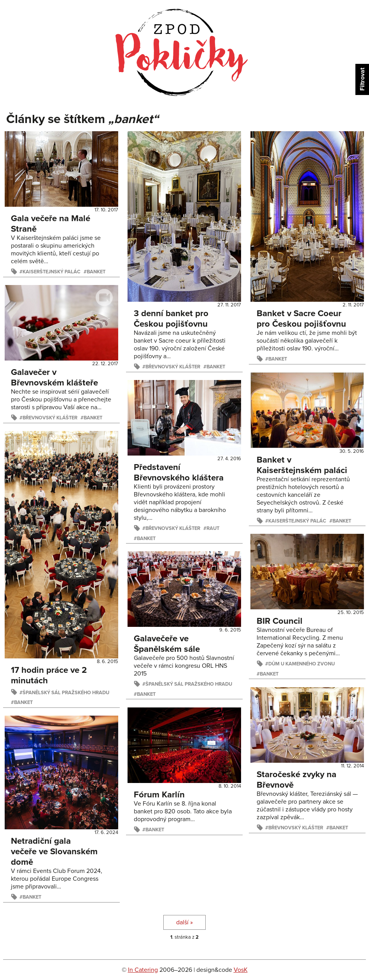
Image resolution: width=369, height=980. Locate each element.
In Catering (143, 970)
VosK (241, 970)
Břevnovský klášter (173, 367)
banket (96, 272)
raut (213, 528)
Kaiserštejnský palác (52, 272)
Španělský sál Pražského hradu (66, 693)
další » (184, 922)
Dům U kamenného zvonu (302, 664)
